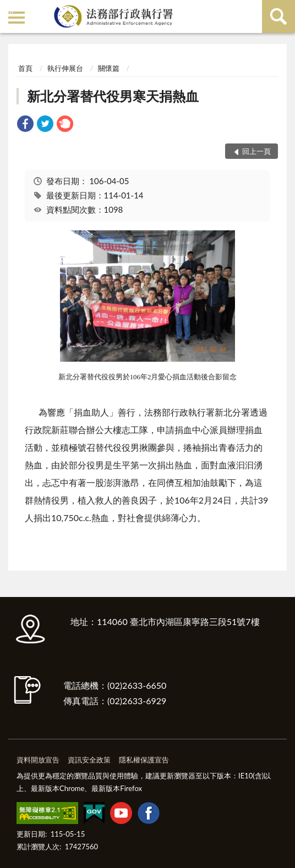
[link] (25, 125)
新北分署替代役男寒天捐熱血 (113, 96)
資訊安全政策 (89, 760)
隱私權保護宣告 (144, 760)
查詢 (278, 16)
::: (10, 10)
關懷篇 (109, 68)
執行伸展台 (65, 68)
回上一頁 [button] (256, 151)
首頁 (25, 68)
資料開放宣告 (38, 760)
